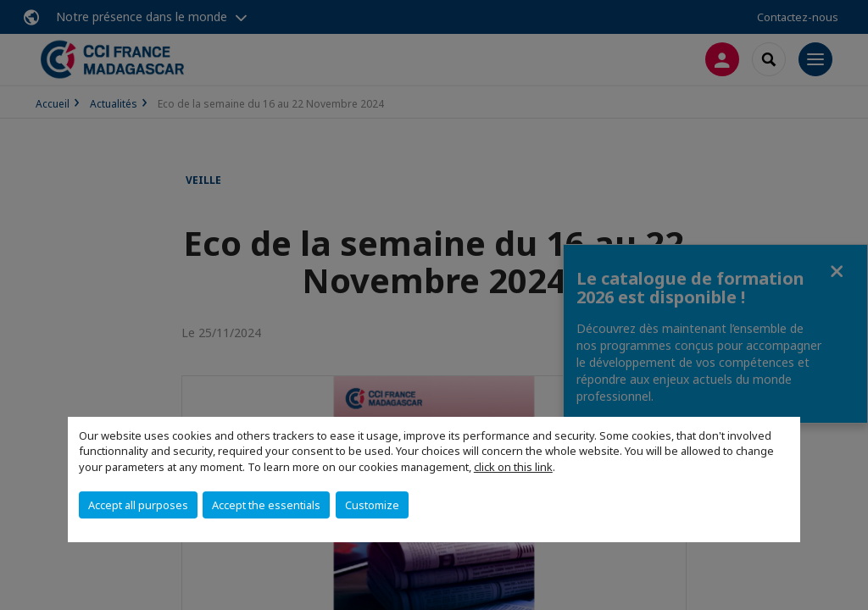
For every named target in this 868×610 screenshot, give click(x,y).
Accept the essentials (266, 505)
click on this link (513, 467)
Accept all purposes (138, 505)
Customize (372, 505)
